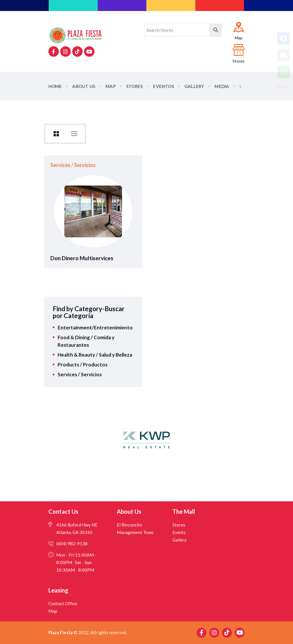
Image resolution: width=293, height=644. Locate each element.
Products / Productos (83, 365)
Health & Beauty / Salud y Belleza (95, 355)
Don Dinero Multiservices (82, 258)
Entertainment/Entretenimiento (95, 327)
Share (282, 86)
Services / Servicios (73, 165)
